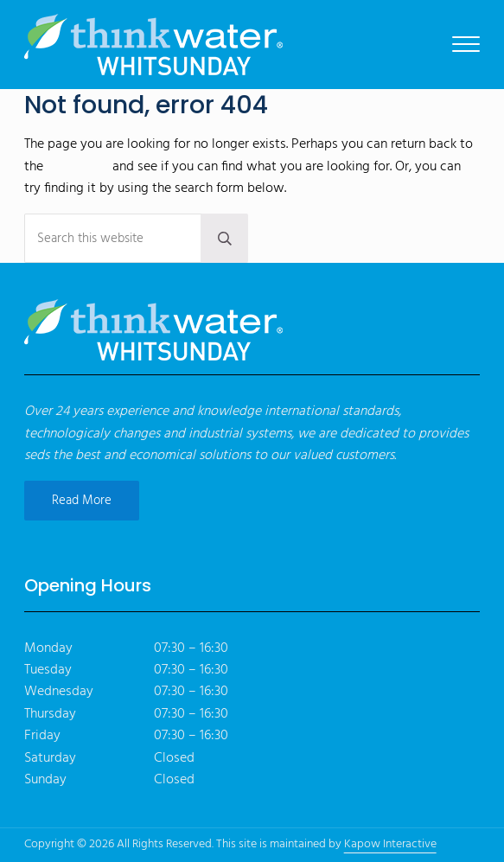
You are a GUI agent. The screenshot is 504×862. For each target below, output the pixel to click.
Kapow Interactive (390, 844)
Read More (82, 501)
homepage (78, 167)
